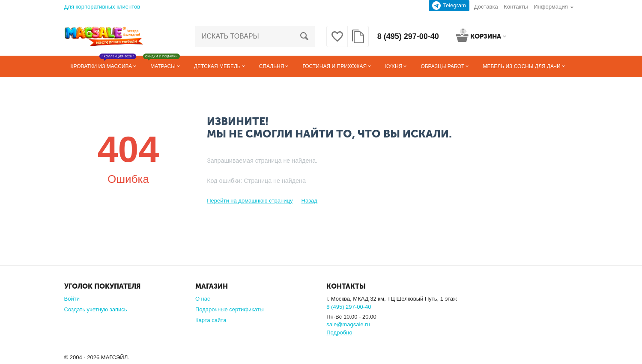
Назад (309, 201)
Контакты (516, 7)
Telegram (449, 6)
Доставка (486, 7)
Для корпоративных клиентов (102, 7)
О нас (203, 299)
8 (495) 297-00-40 (408, 36)
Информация (551, 7)
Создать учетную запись (96, 309)
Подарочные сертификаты (230, 309)
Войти (72, 299)
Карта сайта (211, 320)
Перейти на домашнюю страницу (250, 201)
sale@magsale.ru (348, 324)
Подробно (339, 333)
